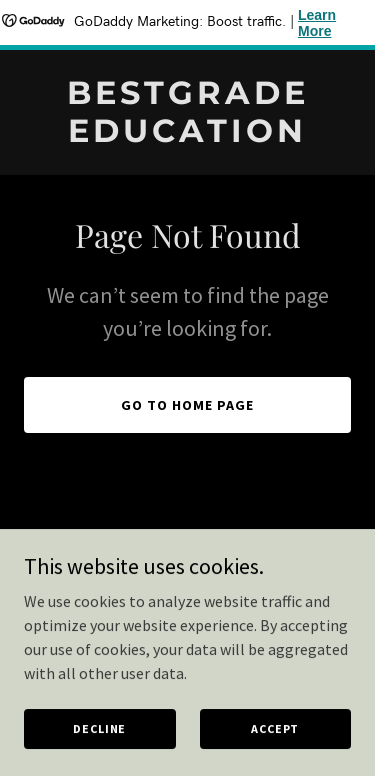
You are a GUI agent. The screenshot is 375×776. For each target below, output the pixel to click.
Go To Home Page (187, 405)
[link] (187, 136)
